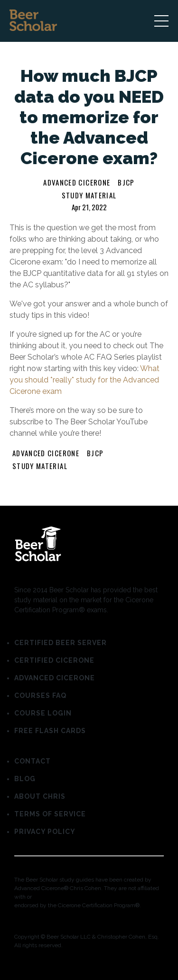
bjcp (126, 182)
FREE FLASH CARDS (50, 731)
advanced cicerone (77, 182)
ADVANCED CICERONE (55, 678)
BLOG (25, 779)
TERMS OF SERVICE (50, 814)
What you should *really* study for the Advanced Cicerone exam (84, 380)
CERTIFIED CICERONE (54, 660)
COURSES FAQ (40, 696)
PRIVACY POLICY (45, 832)
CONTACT (33, 761)
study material (89, 195)
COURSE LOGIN (43, 713)
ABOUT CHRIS (40, 796)
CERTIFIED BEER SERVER (61, 643)
